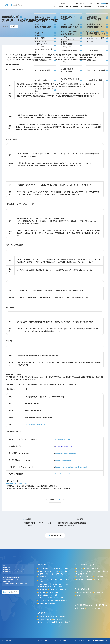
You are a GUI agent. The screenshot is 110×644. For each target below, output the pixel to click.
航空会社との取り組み (45, 619)
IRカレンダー (94, 574)
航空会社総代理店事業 (45, 587)
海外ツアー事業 (43, 590)
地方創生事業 (59, 574)
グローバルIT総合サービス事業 (59, 568)
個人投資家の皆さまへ (82, 574)
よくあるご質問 (99, 577)
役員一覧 (68, 622)
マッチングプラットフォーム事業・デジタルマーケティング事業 (54, 580)
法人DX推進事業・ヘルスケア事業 (48, 595)
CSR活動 (79, 595)
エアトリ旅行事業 (43, 568)
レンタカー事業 (57, 587)
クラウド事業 (42, 577)
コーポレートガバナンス (94, 571)
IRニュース (79, 568)
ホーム (80, 32)
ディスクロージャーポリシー (84, 577)
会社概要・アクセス (57, 622)
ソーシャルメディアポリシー (61, 641)
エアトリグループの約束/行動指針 (48, 617)
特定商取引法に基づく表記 (101, 641)
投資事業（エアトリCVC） (46, 574)
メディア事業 (64, 571)
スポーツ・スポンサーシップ (84, 593)
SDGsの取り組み (99, 593)
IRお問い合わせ (80, 579)
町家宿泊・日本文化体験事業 (46, 603)
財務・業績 (95, 568)
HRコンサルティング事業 (60, 584)
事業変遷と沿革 (57, 619)
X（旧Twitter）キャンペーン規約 (81, 641)
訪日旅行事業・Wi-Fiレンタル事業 (48, 571)
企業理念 (62, 617)
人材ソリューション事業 (45, 598)
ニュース (85, 32)
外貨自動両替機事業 (61, 601)
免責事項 (89, 579)
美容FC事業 (42, 592)
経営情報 (87, 568)
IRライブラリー (80, 571)
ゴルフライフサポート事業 (46, 601)
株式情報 (105, 571)
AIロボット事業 (59, 598)
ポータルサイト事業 (53, 592)
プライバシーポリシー (44, 641)
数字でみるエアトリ (44, 622)
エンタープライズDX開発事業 (58, 590)
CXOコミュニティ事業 (45, 584)
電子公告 (96, 579)
